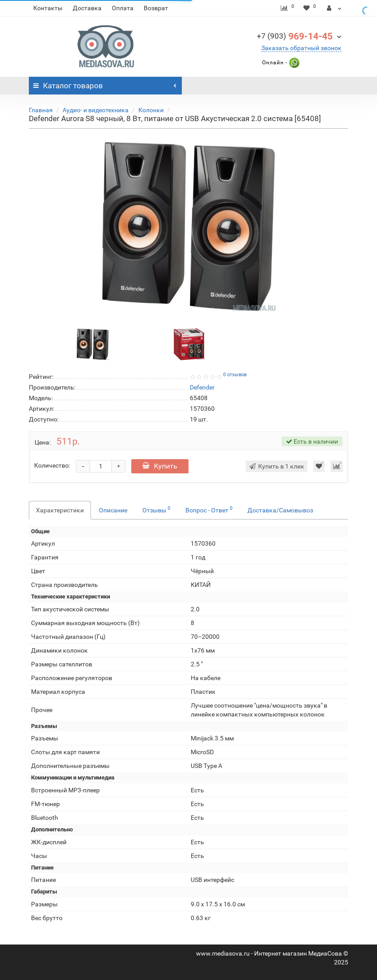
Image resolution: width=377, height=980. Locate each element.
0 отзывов (235, 375)
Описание (113, 510)
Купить (160, 466)
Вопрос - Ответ (209, 509)
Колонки (151, 110)
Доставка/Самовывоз (280, 510)
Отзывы (156, 509)
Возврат (156, 8)
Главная (41, 110)
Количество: (52, 465)
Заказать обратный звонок (301, 48)
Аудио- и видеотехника (96, 110)
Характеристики (60, 510)
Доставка (87, 8)
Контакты (48, 8)
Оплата (123, 8)
